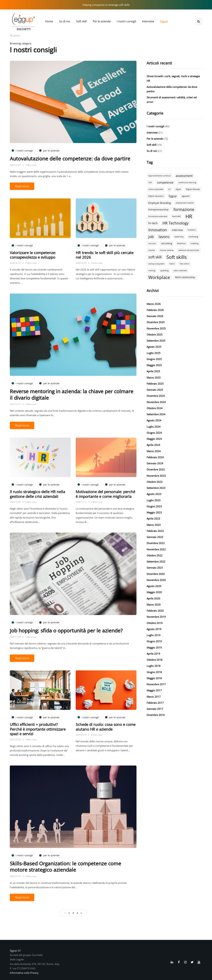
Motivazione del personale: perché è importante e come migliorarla (105, 494)
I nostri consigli (126, 21)
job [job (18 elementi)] (151, 237)
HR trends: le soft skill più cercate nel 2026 (105, 255)
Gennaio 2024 (155, 463)
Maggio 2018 (154, 678)
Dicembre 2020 (156, 574)
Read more (22, 186)
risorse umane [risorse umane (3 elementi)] (167, 250)
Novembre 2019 (156, 617)
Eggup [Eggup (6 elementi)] (173, 196)
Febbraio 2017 (155, 703)
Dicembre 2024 (156, 396)
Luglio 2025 (154, 353)
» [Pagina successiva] (81, 913)
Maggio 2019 (154, 648)
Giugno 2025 (154, 359)
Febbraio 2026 (155, 310)
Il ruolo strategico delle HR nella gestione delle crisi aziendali (37, 494)
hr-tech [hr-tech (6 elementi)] (153, 223)
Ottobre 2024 (155, 408)
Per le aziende (102, 21)
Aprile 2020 (153, 598)
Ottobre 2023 (155, 482)
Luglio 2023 (154, 500)
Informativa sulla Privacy (24, 973)
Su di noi (65, 21)
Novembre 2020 (156, 580)
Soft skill (81, 21)
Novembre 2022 (156, 549)
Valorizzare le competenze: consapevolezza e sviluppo (33, 255)
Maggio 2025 (154, 365)
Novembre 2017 (156, 684)
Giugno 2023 (154, 506)
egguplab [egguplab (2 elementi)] (186, 196)
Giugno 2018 (154, 672)
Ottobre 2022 (155, 555)
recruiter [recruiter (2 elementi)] (152, 243)
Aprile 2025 (153, 371)
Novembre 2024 (156, 402)
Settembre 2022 (156, 562)
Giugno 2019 (154, 641)
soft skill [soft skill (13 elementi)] (155, 257)
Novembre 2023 (156, 476)
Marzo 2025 (154, 378)
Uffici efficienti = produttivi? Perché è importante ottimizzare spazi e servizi (38, 729)
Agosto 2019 (154, 629)
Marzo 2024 (154, 451)
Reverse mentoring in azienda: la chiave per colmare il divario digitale (72, 395)
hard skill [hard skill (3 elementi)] (176, 216)
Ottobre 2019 (155, 623)
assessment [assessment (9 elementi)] (184, 176)
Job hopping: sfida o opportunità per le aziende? (66, 631)
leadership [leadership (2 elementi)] (179, 237)
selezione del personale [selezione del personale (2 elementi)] (189, 250)
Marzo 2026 (154, 304)
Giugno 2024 (154, 433)
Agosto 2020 (154, 586)
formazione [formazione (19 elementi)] (184, 210)
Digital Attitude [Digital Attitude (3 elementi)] (193, 189)
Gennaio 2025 (155, 390)
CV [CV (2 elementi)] (169, 189)
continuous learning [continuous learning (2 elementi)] (187, 182)
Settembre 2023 (156, 488)
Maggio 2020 (154, 592)
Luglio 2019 (154, 635)
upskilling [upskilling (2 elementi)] (164, 271)
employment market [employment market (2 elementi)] (185, 203)
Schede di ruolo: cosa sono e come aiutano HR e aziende (106, 727)
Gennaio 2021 (155, 568)
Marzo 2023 (154, 525)
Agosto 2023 (154, 494)
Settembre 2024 (156, 414)
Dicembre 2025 (156, 322)
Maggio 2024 (154, 439)
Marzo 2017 (154, 697)
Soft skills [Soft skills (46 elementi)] (177, 257)
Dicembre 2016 (156, 715)
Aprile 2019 (153, 654)
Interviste (148, 21)
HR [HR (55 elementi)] (189, 216)
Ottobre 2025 (155, 335)
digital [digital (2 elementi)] (178, 189)
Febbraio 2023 (155, 531)
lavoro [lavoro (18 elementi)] (164, 237)
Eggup (164, 21)
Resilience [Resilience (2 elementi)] (181, 243)
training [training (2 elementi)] (152, 271)
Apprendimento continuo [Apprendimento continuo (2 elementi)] (160, 176)
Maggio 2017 (154, 690)
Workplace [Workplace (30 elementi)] (159, 277)
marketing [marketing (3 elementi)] (193, 237)
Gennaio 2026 (155, 316)
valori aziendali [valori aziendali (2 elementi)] (180, 271)
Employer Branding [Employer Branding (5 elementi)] (160, 203)
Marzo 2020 (154, 605)
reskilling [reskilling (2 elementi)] (195, 243)
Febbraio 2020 (155, 611)
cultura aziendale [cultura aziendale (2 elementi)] (156, 189)
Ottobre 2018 (155, 660)
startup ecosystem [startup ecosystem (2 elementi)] (156, 264)
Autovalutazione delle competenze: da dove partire (70, 159)
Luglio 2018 (154, 666)
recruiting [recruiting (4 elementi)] (167, 243)
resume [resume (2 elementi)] (152, 250)
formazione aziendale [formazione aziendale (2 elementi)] (158, 216)
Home (49, 21)
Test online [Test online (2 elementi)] (184, 264)
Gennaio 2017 (155, 709)
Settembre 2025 (156, 341)
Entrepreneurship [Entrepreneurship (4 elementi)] (158, 209)
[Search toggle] (199, 21)
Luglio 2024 (154, 427)
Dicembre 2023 (156, 469)
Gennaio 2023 (155, 537)
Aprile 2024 (153, 445)
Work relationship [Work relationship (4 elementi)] (185, 277)
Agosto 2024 (154, 420)
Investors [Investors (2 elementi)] (192, 230)
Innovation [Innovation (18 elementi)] (158, 230)
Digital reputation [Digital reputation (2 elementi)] (156, 196)
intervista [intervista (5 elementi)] (177, 230)
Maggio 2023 (154, 512)
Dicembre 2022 (156, 543)
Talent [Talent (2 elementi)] (172, 264)
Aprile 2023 (153, 519)
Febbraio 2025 (155, 384)
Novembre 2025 (156, 328)
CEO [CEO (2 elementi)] (150, 182)
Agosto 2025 (154, 347)
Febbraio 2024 (155, 457)
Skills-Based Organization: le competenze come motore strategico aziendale (65, 867)
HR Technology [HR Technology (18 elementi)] (176, 223)
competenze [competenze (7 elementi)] (165, 182)
